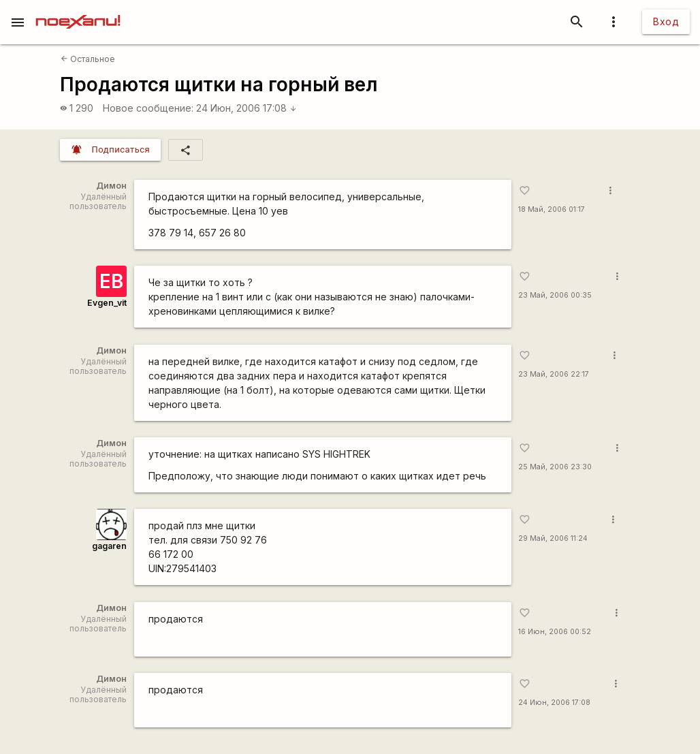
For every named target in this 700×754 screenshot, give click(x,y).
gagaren (109, 546)
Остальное (88, 59)
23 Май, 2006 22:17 (554, 374)
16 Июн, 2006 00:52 (555, 632)
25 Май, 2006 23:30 (555, 467)
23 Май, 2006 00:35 (555, 295)
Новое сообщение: (148, 108)
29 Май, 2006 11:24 (553, 538)
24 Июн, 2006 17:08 (246, 108)
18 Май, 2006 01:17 (552, 209)
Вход (666, 21)
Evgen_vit (107, 303)
